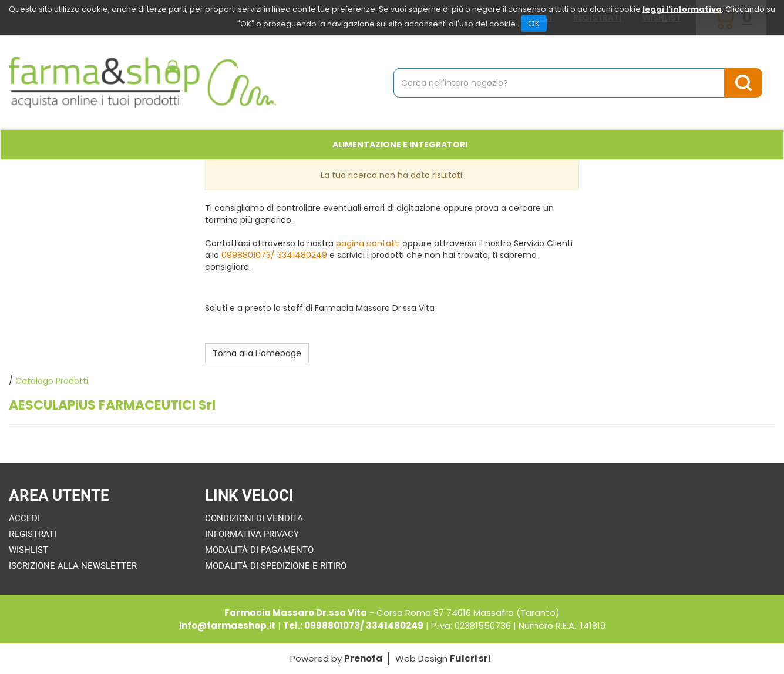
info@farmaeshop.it (227, 626)
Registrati (33, 534)
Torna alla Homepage (257, 353)
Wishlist (28, 550)
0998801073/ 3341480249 (274, 255)
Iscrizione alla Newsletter (73, 566)
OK (534, 24)
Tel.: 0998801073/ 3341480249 (353, 626)
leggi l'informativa (682, 9)
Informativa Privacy (252, 534)
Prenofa (363, 658)
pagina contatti (368, 243)
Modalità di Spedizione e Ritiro (276, 566)
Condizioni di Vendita (254, 518)
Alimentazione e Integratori (400, 145)
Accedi (24, 518)
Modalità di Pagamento (259, 550)
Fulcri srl (470, 658)
